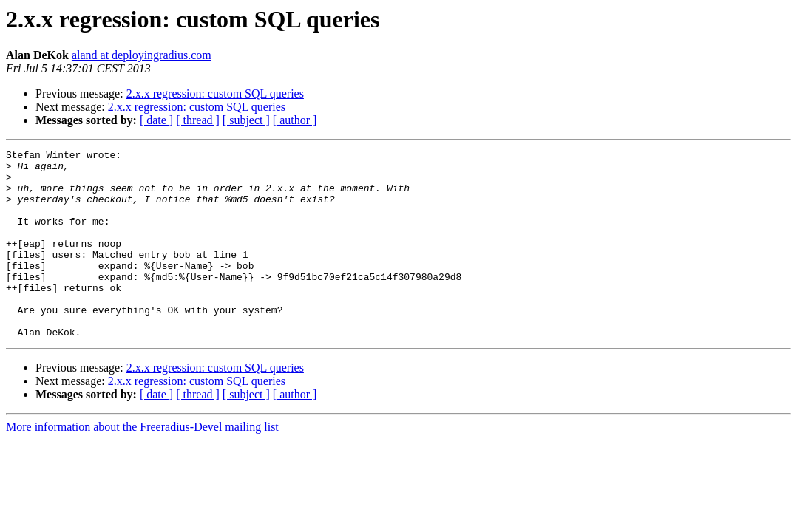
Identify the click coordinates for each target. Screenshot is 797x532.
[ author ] (295, 120)
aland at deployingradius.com (142, 55)
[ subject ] (246, 120)
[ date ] (156, 120)
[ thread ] (198, 120)
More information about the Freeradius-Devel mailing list (142, 464)
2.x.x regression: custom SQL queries (215, 93)
